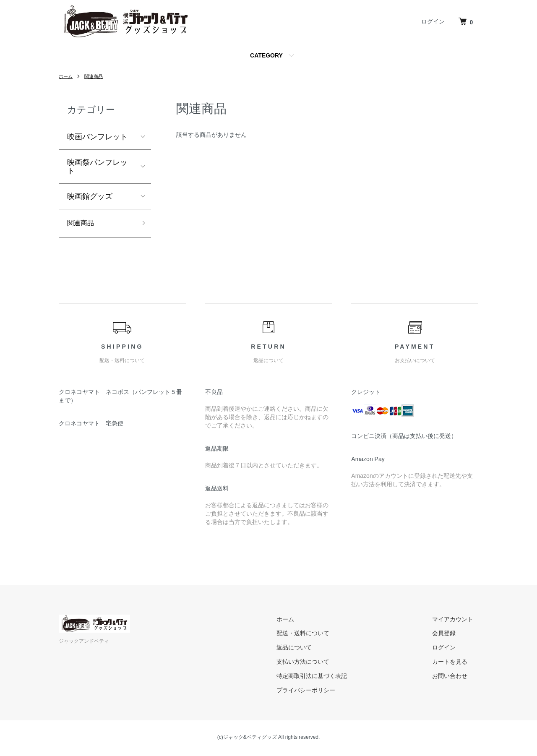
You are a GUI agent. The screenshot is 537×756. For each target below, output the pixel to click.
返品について (309, 649)
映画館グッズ (90, 196)
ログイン (433, 21)
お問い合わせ (455, 678)
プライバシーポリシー (321, 692)
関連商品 (96, 76)
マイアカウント (458, 621)
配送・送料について (318, 635)
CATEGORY (266, 55)
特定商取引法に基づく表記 (326, 678)
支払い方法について (318, 663)
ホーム (66, 76)
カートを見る (455, 663)
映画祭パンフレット (97, 167)
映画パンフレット (97, 137)
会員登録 (449, 635)
